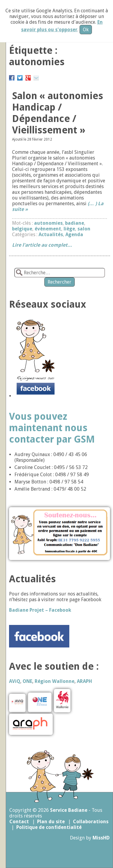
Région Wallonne (55, 681)
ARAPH (84, 681)
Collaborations (91, 822)
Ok (86, 30)
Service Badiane (69, 810)
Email (36, 77)
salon (84, 229)
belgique (22, 229)
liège (69, 229)
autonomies (48, 223)
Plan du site (51, 822)
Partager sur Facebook (12, 77)
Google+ (28, 77)
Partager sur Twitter (20, 77)
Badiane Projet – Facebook (40, 610)
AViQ (15, 681)
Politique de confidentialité (49, 827)
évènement (48, 229)
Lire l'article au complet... (42, 245)
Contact (19, 822)
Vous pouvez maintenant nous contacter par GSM (52, 428)
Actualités (51, 235)
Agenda (74, 235)
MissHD (101, 838)
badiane (75, 223)
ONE (27, 681)
